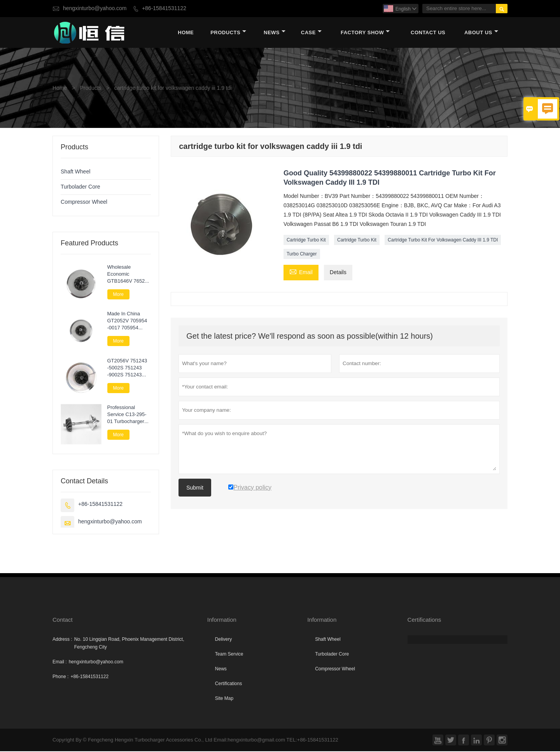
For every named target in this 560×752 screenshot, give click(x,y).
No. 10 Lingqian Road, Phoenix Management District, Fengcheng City (129, 644)
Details (338, 273)
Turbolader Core (80, 187)
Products (228, 33)
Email (301, 272)
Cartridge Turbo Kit (306, 240)
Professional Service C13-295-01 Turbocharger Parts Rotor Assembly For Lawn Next (127, 415)
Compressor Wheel (84, 202)
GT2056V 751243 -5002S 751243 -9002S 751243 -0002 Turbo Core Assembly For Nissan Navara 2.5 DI (128, 368)
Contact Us (428, 33)
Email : (60, 663)
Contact (63, 620)
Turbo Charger (302, 254)
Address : (62, 640)
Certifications (228, 684)
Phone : (60, 677)
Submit (195, 488)
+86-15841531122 (164, 8)
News (275, 33)
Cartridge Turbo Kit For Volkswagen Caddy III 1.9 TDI (443, 240)
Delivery (223, 640)
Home (186, 33)
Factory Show (365, 33)
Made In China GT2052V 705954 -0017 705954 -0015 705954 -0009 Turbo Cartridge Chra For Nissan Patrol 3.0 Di (128, 321)
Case (311, 33)
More (118, 295)
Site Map (224, 699)
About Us (481, 33)
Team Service (229, 655)
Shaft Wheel (75, 172)
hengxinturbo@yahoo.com (95, 8)
